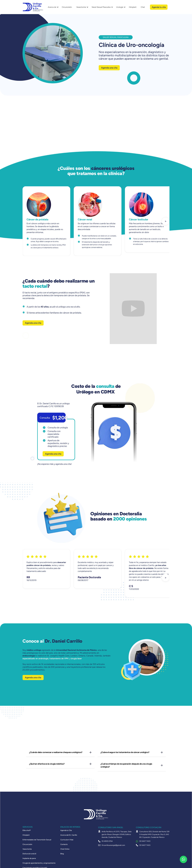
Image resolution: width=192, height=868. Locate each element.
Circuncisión (67, 7)
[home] (33, 7)
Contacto (64, 844)
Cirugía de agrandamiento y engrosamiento (39, 863)
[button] (52, 7)
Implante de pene (29, 858)
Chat (143, 7)
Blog (62, 854)
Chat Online (65, 849)
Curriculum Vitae (67, 840)
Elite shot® (27, 830)
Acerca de (52, 7)
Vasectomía (81, 7)
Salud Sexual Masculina (101, 7)
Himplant (133, 7)
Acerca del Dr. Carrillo (69, 835)
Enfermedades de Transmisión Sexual (37, 840)
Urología (120, 7)
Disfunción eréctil (29, 854)
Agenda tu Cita (66, 830)
